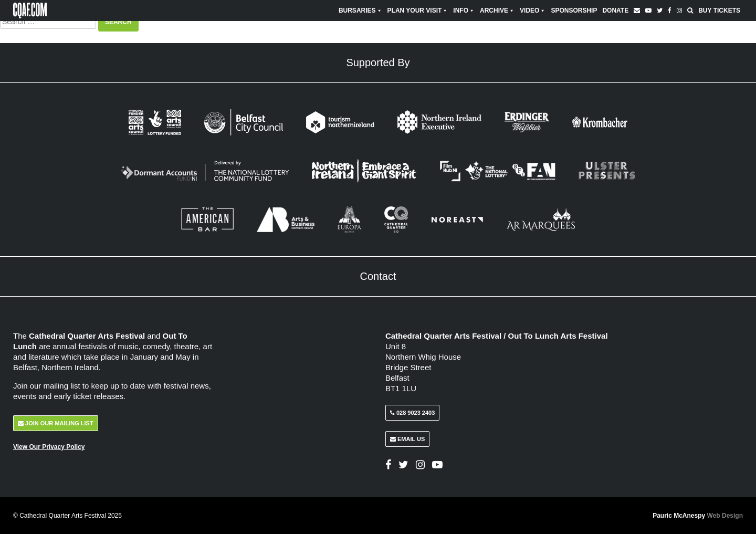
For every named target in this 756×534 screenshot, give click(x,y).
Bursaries (360, 11)
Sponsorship (574, 11)
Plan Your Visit (418, 11)
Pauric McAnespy (698, 516)
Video (533, 11)
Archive (497, 11)
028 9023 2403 (412, 413)
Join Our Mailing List (56, 423)
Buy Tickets (719, 11)
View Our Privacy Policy (49, 447)
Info (464, 11)
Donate (615, 11)
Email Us (407, 439)
